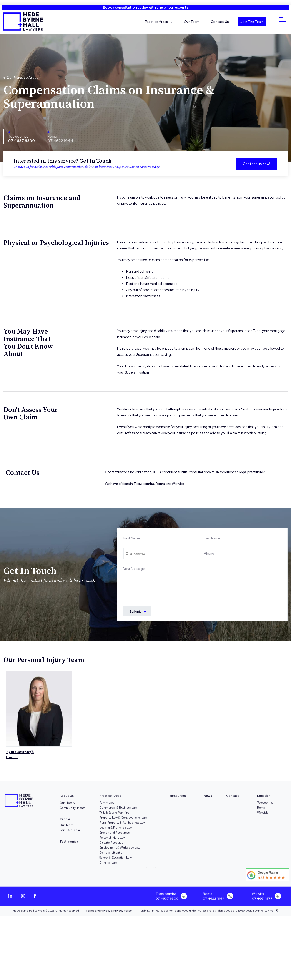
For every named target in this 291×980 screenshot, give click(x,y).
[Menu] (283, 20)
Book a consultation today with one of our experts (146, 7)
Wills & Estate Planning (114, 809)
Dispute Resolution (112, 839)
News (208, 792)
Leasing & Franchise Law (116, 824)
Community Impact (72, 804)
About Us (67, 792)
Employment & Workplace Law (120, 844)
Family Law (107, 799)
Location (264, 792)
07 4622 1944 (214, 895)
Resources (178, 792)
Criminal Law (108, 859)
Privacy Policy (123, 907)
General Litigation (112, 849)
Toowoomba (17, 136)
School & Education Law (115, 854)
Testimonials (69, 838)
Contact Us (220, 22)
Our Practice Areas (22, 78)
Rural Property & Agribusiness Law (122, 819)
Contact (233, 792)
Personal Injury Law (112, 834)
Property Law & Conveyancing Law (123, 814)
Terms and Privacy (98, 907)
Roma (160, 484)
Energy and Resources (114, 829)
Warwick (178, 484)
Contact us (113, 472)
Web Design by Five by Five (259, 907)
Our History (67, 799)
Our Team (192, 22)
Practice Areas (157, 22)
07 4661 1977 (262, 895)
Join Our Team (70, 827)
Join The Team (252, 22)
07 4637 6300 (20, 140)
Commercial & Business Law (118, 804)
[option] (39, 715)
